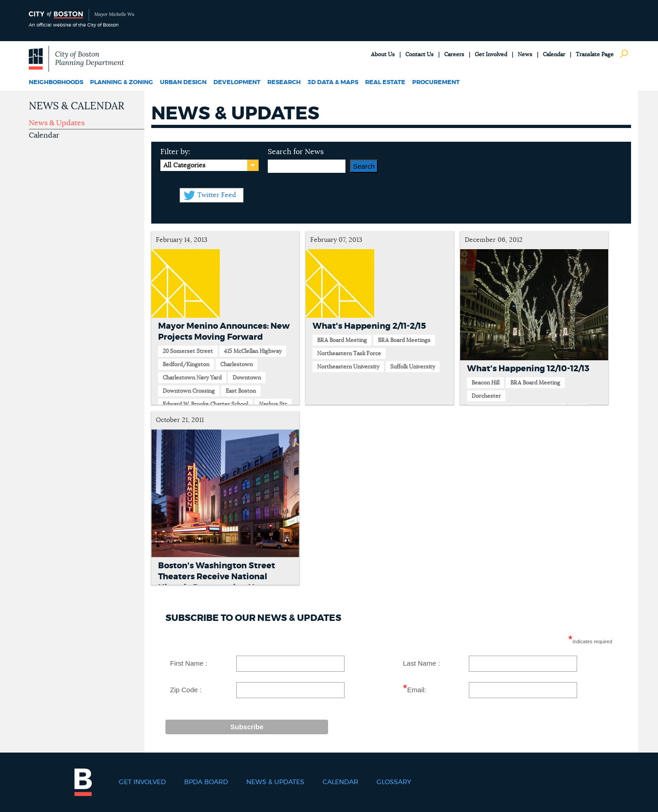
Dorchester (486, 396)
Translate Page (595, 54)
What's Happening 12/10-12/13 (528, 369)
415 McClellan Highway (253, 351)
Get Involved (491, 54)
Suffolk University (413, 367)
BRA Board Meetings (404, 340)
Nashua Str (273, 404)
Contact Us (419, 54)
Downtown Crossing (189, 391)
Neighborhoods (56, 83)
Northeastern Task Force (349, 353)
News (525, 54)
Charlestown (236, 364)
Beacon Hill (486, 383)
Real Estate (385, 83)
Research (284, 83)
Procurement (436, 83)
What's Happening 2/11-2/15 (369, 326)
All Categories (184, 166)
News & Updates (57, 123)
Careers (454, 54)
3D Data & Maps (333, 83)
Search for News (296, 152)
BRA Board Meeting (342, 340)
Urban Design (183, 83)
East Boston (241, 391)
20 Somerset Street (188, 351)
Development (237, 83)
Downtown (247, 378)
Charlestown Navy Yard (192, 378)
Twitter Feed (217, 195)
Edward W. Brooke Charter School (205, 404)
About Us (383, 54)
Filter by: (175, 152)
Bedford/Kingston (186, 364)
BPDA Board (206, 782)
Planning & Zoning (122, 83)
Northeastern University (348, 367)
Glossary (394, 782)
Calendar (554, 54)
